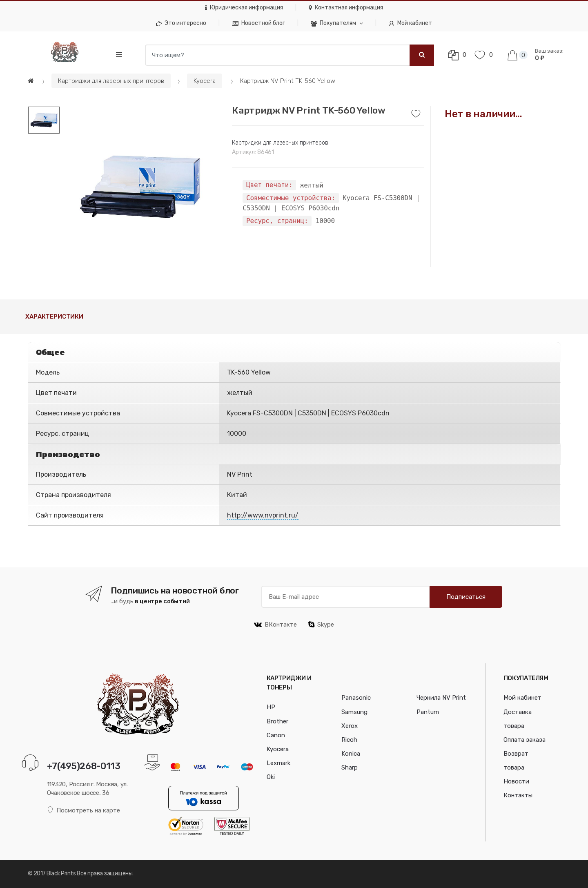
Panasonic (356, 698)
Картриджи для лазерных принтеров (111, 81)
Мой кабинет (410, 23)
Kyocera (205, 81)
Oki (271, 777)
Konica (351, 754)
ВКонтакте (275, 625)
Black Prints (61, 873)
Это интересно (181, 23)
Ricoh (349, 740)
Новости (516, 781)
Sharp (350, 768)
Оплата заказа (525, 740)
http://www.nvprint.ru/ (263, 515)
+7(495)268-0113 (84, 766)
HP (271, 707)
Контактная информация (346, 8)
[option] (140, 186)
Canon (276, 735)
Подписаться (466, 597)
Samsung (354, 712)
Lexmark (278, 763)
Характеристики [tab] (54, 317)
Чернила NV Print (441, 698)
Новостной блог (258, 23)
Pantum (428, 712)
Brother (277, 721)
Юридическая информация (244, 8)
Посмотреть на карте (84, 810)
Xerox (350, 726)
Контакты (518, 795)
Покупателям (333, 23)
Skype (321, 625)
